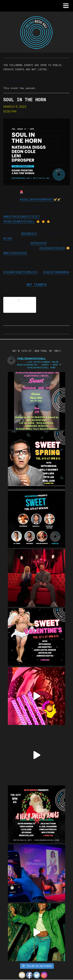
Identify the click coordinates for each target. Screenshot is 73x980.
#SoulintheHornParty (40, 199)
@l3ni (8, 238)
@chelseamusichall (19, 221)
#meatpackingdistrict (22, 217)
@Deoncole (29, 234)
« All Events (14, 81)
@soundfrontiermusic (21, 272)
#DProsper (39, 243)
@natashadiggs (15, 253)
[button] (66, 6)
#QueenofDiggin (52, 248)
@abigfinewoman (56, 272)
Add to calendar (20, 305)
